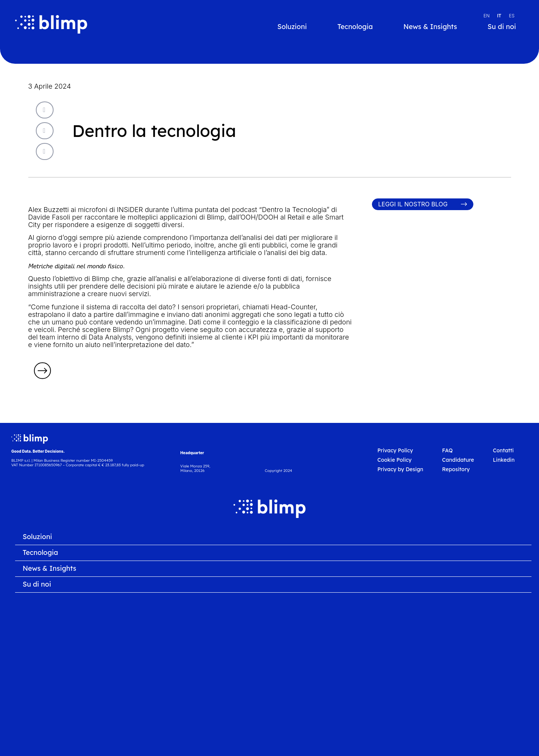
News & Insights (430, 27)
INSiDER (130, 210)
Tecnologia (355, 27)
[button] (45, 110)
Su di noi (502, 27)
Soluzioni (292, 27)
